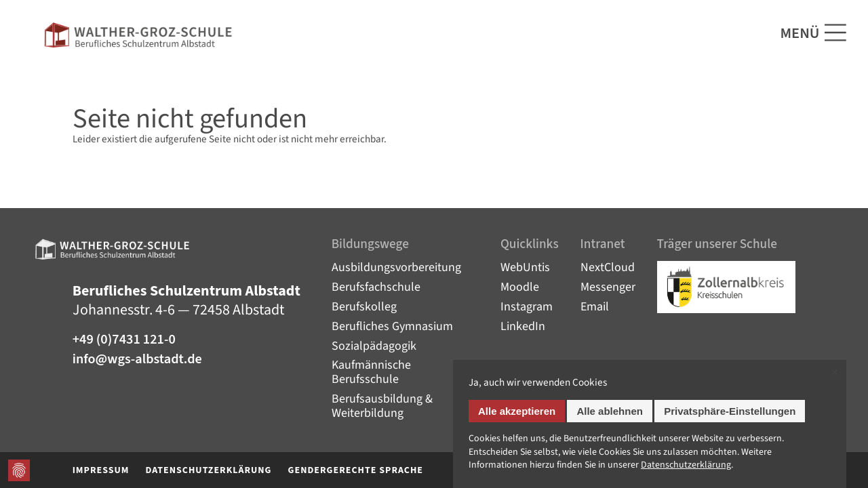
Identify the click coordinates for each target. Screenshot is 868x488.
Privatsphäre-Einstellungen (730, 411)
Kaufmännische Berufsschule (371, 372)
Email (595, 307)
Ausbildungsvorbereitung (396, 267)
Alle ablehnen (610, 411)
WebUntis (525, 267)
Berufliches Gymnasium (392, 326)
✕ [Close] (834, 372)
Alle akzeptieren (517, 411)
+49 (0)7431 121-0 (124, 340)
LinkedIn (523, 326)
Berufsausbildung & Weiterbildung (382, 406)
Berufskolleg (364, 307)
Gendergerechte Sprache (356, 470)
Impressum (101, 470)
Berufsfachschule (376, 287)
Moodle (520, 287)
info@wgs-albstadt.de (137, 360)
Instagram (527, 307)
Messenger (608, 287)
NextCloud (608, 267)
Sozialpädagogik (374, 346)
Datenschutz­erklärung (686, 465)
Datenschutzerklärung (208, 470)
